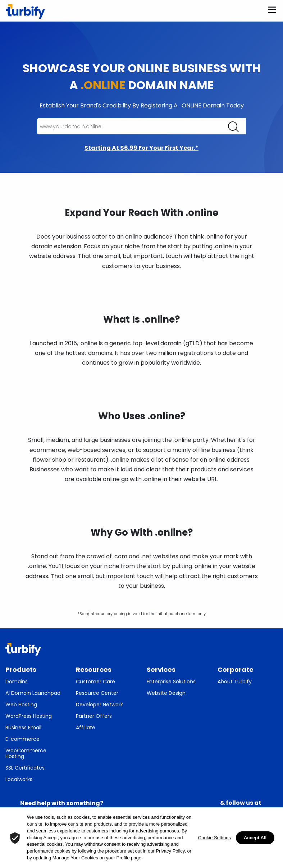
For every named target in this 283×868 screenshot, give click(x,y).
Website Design (166, 693)
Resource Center (97, 693)
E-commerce (22, 739)
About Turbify (235, 682)
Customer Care (95, 682)
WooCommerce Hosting (26, 753)
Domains (17, 682)
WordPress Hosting (29, 716)
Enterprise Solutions (171, 682)
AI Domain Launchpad (33, 693)
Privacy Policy (170, 851)
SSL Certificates (25, 768)
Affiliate (86, 728)
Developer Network (99, 705)
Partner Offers (94, 716)
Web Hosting (21, 705)
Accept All (255, 838)
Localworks (19, 779)
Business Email (23, 728)
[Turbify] (25, 11)
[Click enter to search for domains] (234, 127)
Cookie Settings (214, 838)
